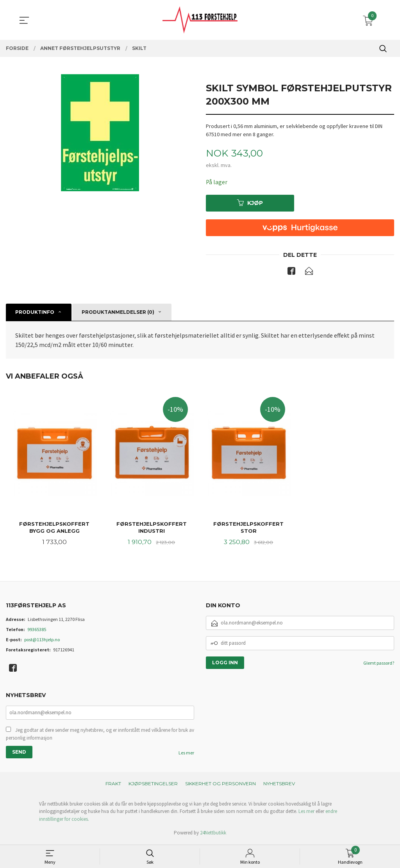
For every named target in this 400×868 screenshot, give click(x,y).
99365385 (37, 631)
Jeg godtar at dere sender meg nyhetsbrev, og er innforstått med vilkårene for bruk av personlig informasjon (100, 735)
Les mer (186, 754)
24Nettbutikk (213, 835)
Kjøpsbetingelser (153, 785)
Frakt (113, 785)
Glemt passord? (379, 664)
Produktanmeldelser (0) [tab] (118, 312)
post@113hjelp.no (42, 641)
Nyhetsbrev (279, 785)
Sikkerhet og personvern (221, 785)
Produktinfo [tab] (35, 312)
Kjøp (250, 203)
